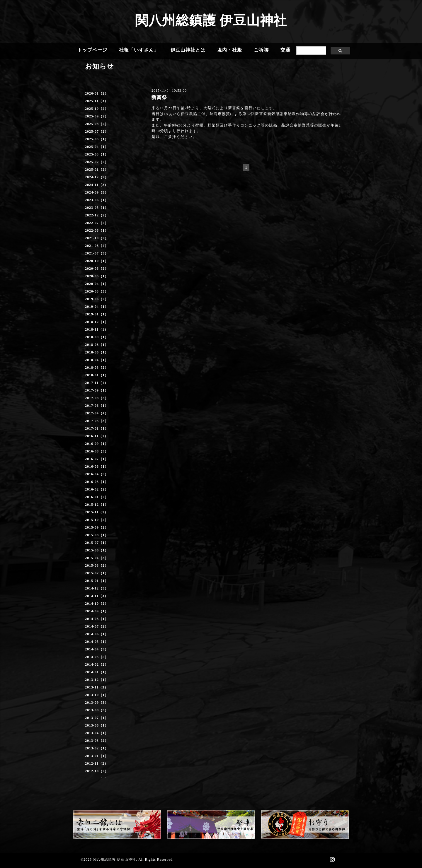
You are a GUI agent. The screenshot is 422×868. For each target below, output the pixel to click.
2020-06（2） (97, 269)
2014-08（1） (97, 619)
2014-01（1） (97, 672)
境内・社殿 (230, 50)
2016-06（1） (97, 467)
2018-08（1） (97, 345)
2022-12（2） (97, 215)
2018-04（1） (97, 360)
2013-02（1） (97, 748)
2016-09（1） (97, 444)
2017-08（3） (97, 398)
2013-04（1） (97, 733)
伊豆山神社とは (188, 50)
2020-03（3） (97, 291)
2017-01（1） (97, 428)
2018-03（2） (97, 368)
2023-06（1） (97, 200)
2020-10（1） (97, 261)
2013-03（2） (97, 741)
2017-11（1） (97, 383)
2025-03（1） (97, 154)
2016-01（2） (97, 497)
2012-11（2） (97, 763)
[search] (311, 51)
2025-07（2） (97, 131)
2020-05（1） (97, 276)
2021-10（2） (97, 238)
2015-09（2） (97, 527)
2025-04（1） (97, 147)
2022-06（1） (97, 230)
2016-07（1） (97, 459)
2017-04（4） (97, 413)
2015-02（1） (97, 573)
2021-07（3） (97, 253)
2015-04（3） (97, 558)
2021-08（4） (97, 246)
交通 (285, 50)
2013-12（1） (97, 680)
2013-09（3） (97, 703)
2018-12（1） (97, 322)
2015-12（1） (97, 505)
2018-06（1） (97, 352)
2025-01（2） (97, 170)
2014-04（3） (97, 649)
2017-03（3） (97, 421)
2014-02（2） (97, 664)
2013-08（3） (97, 710)
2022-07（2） (97, 223)
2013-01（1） (97, 756)
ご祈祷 (261, 50)
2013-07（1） (97, 718)
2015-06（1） (97, 550)
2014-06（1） (97, 634)
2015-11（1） (97, 512)
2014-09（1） (97, 611)
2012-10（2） (97, 771)
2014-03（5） (97, 657)
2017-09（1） (97, 390)
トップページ (92, 50)
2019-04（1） (97, 307)
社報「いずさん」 (139, 50)
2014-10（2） (97, 604)
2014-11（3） (97, 596)
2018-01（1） (97, 375)
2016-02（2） (97, 489)
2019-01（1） (97, 314)
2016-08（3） (97, 451)
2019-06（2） (97, 299)
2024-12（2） (97, 177)
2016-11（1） (97, 436)
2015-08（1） (97, 535)
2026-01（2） (97, 93)
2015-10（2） (97, 520)
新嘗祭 (159, 97)
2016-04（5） (97, 474)
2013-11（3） (97, 687)
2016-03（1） (97, 482)
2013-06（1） (97, 725)
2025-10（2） (97, 109)
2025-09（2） (97, 116)
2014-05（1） (97, 642)
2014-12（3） (97, 588)
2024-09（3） (97, 192)
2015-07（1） (97, 543)
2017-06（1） (97, 406)
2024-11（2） (97, 185)
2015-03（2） (97, 565)
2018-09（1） (97, 337)
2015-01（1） (97, 581)
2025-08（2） (97, 124)
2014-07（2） (97, 626)
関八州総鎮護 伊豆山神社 (211, 20)
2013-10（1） (97, 695)
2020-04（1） (97, 284)
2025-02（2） (97, 162)
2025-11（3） (97, 101)
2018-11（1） (97, 329)
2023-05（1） (97, 208)
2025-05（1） (97, 139)
